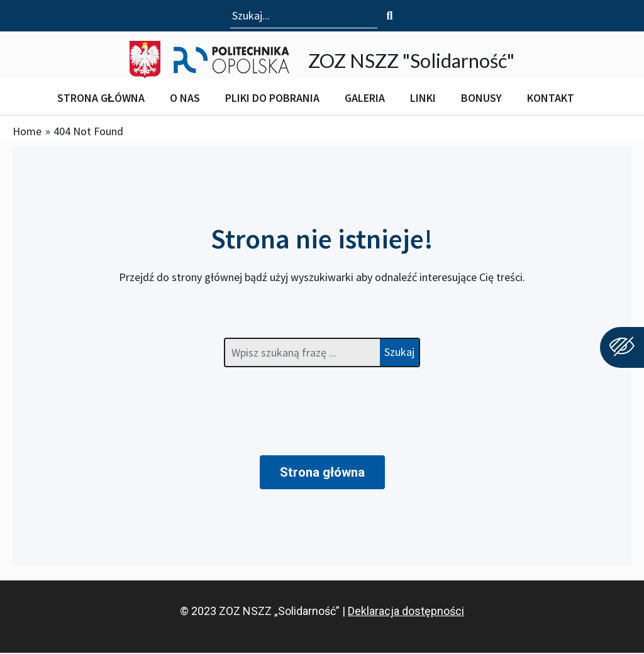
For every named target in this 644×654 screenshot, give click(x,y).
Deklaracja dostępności (406, 612)
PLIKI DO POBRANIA (272, 98)
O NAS (185, 98)
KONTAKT (551, 98)
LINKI (423, 98)
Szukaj (399, 352)
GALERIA (365, 98)
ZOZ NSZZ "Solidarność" (411, 59)
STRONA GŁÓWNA (101, 98)
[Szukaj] (390, 16)
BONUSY (481, 98)
